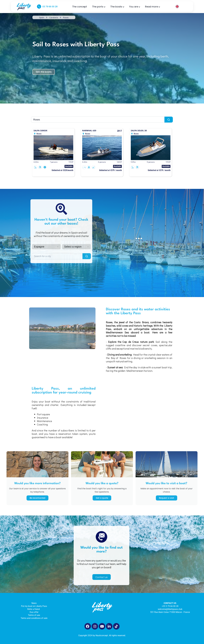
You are (135, 7)
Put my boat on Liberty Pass (34, 606)
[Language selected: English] (181, 7)
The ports (99, 7)
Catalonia (54, 17)
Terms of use (34, 615)
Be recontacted (37, 498)
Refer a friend (34, 609)
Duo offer (34, 612)
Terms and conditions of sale (34, 618)
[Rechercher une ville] (98, 120)
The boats (117, 7)
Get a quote (102, 498)
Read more (152, 7)
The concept (80, 7)
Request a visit (167, 498)
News (34, 603)
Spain (42, 17)
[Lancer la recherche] (169, 120)
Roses (66, 17)
